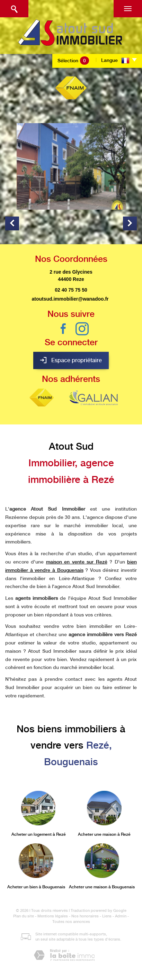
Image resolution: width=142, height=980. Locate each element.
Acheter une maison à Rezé (104, 834)
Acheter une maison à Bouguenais (102, 887)
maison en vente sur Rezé (77, 562)
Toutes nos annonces (71, 922)
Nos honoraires (85, 916)
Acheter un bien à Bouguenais (36, 887)
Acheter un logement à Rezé (39, 834)
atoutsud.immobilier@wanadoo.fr (70, 299)
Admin (121, 916)
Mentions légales (53, 916)
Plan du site (24, 916)
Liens (107, 916)
